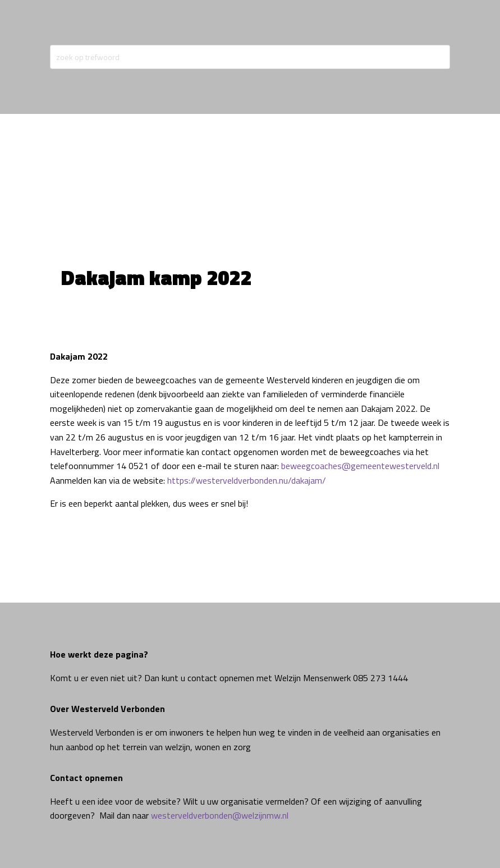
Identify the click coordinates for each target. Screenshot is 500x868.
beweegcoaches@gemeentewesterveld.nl (360, 466)
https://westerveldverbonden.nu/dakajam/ (247, 480)
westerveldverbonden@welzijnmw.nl (220, 815)
